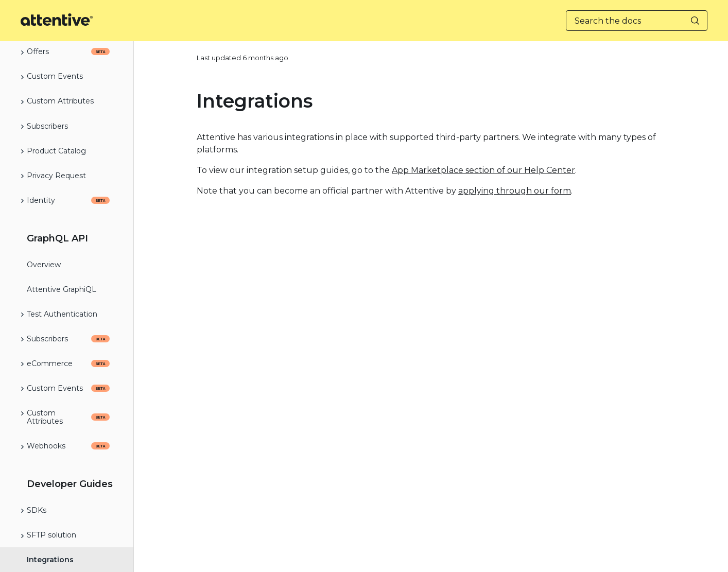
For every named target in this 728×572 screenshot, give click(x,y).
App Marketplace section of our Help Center (483, 170)
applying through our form (515, 191)
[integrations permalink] (190, 101)
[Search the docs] (637, 21)
